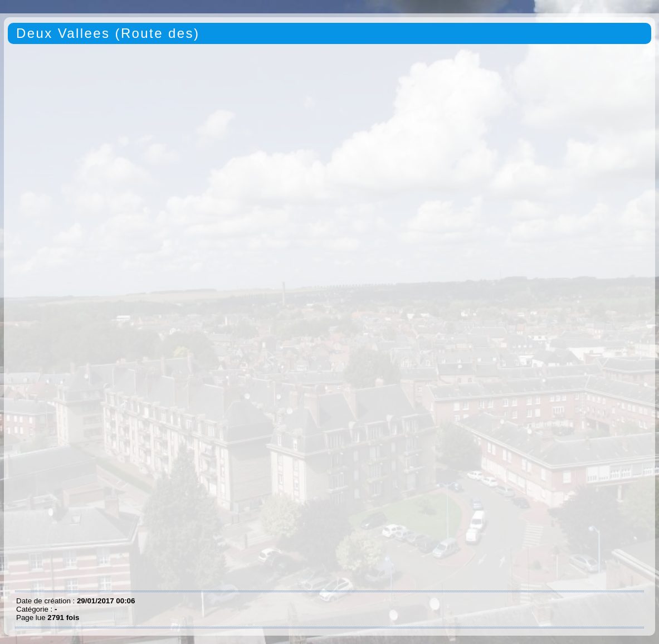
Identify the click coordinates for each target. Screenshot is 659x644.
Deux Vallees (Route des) (108, 33)
